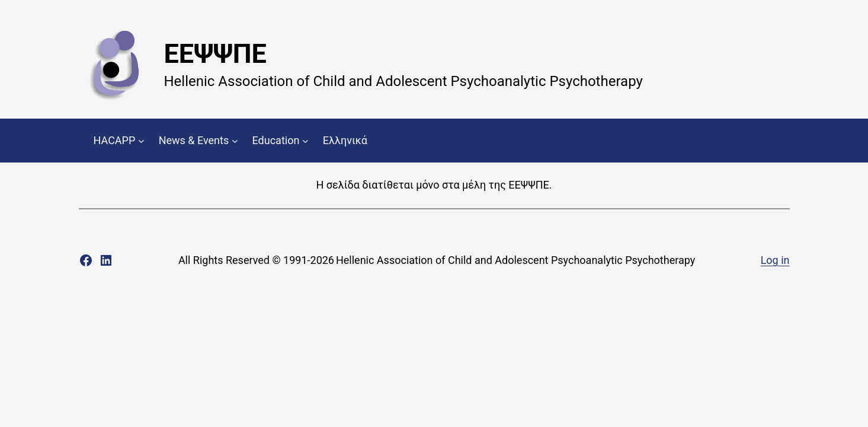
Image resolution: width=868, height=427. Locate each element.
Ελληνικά (345, 140)
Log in (775, 260)
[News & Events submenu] (235, 141)
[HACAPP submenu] (141, 141)
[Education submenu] (305, 141)
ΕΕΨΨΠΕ (215, 54)
